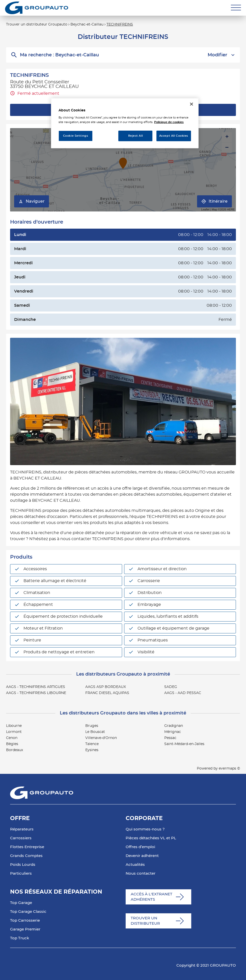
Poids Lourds (23, 865)
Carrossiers (21, 838)
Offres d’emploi (140, 847)
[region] (125, 123)
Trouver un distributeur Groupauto (37, 25)
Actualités (135, 865)
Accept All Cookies (174, 136)
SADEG (171, 687)
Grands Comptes (26, 856)
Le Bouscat (95, 732)
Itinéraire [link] (214, 201)
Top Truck (20, 938)
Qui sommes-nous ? (145, 829)
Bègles (12, 744)
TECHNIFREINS (120, 25)
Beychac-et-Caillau (87, 25)
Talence (92, 744)
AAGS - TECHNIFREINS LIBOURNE (36, 693)
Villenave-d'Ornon (101, 738)
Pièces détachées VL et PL (151, 838)
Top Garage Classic (28, 912)
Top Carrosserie (25, 921)
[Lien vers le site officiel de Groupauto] (37, 8)
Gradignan (174, 726)
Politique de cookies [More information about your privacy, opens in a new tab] (169, 122)
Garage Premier (25, 929)
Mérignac (173, 732)
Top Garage (21, 903)
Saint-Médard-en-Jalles (184, 744)
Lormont (14, 732)
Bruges (92, 726)
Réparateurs (22, 829)
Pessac (170, 738)
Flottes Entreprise (27, 847)
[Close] (192, 104)
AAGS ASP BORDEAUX (106, 687)
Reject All (136, 136)
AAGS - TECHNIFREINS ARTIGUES (36, 687)
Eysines (92, 750)
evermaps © (229, 769)
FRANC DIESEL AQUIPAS (107, 693)
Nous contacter (141, 874)
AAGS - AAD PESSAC (183, 693)
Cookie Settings (76, 136)
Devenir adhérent (142, 856)
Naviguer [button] (32, 201)
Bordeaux (15, 750)
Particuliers (21, 874)
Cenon (12, 738)
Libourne (14, 726)
